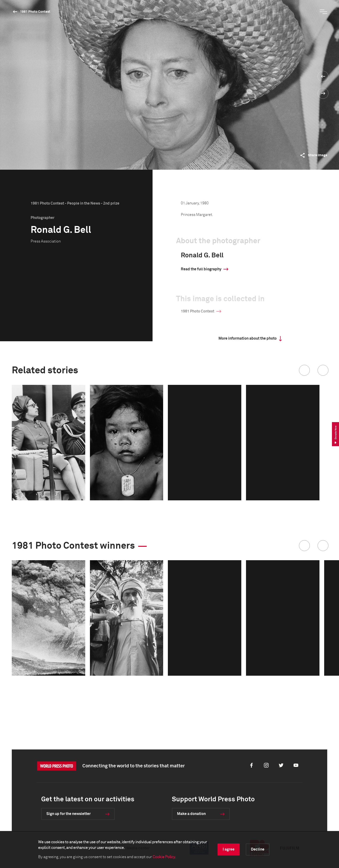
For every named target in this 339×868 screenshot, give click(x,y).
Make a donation (191, 814)
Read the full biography (201, 269)
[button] (304, 370)
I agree (229, 849)
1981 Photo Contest (35, 12)
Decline (258, 849)
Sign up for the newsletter (69, 814)
